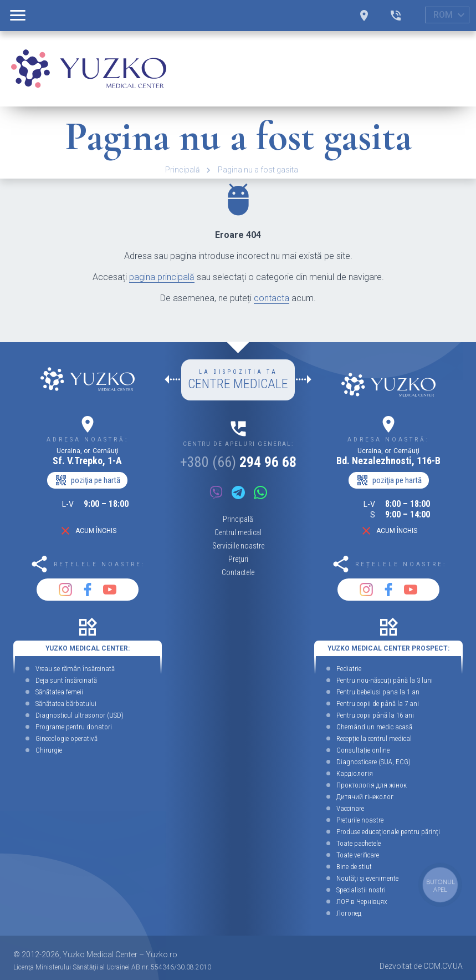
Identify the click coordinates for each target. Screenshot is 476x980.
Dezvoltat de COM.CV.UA (421, 966)
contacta (272, 298)
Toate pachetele (359, 843)
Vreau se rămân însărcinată (75, 669)
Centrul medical (238, 532)
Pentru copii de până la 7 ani (378, 704)
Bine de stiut (354, 867)
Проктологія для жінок (372, 785)
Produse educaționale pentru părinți (388, 832)
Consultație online (363, 750)
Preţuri (238, 559)
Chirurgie (49, 750)
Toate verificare (358, 855)
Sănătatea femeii (59, 692)
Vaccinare (350, 808)
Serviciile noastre (238, 546)
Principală (183, 170)
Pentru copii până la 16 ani (375, 715)
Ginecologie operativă (66, 738)
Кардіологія (355, 773)
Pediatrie (349, 669)
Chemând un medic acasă (374, 727)
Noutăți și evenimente (367, 878)
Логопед (349, 913)
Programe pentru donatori (74, 727)
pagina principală (162, 277)
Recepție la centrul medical (374, 738)
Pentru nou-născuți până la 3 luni (385, 680)
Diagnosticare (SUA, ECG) (373, 762)
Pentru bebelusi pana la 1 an (378, 692)
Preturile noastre (360, 820)
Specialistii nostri (361, 890)
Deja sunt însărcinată (66, 680)
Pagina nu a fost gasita (258, 170)
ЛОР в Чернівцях (362, 902)
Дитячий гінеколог (365, 797)
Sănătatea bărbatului (66, 704)
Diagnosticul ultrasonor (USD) (80, 715)
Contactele (238, 572)
